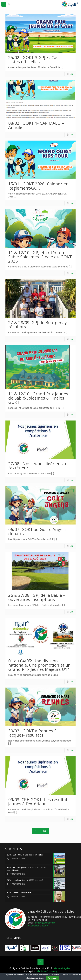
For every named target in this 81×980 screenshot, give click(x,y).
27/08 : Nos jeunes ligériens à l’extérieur (37, 466)
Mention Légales (62, 968)
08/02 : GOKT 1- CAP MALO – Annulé (36, 125)
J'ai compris (52, 978)
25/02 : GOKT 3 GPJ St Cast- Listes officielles (35, 60)
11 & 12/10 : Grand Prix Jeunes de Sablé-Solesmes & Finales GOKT (38, 398)
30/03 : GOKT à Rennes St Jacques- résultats (33, 733)
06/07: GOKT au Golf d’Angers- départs (38, 531)
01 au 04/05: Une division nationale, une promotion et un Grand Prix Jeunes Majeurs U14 (39, 665)
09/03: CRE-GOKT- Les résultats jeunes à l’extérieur (39, 802)
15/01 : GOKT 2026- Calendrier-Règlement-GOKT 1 (39, 186)
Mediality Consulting (47, 971)
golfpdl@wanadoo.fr (45, 923)
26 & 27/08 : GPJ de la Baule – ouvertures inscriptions (37, 597)
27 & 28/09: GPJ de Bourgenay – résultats (39, 325)
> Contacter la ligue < (38, 926)
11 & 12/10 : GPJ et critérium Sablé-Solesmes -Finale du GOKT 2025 (40, 257)
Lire (72, 74)
